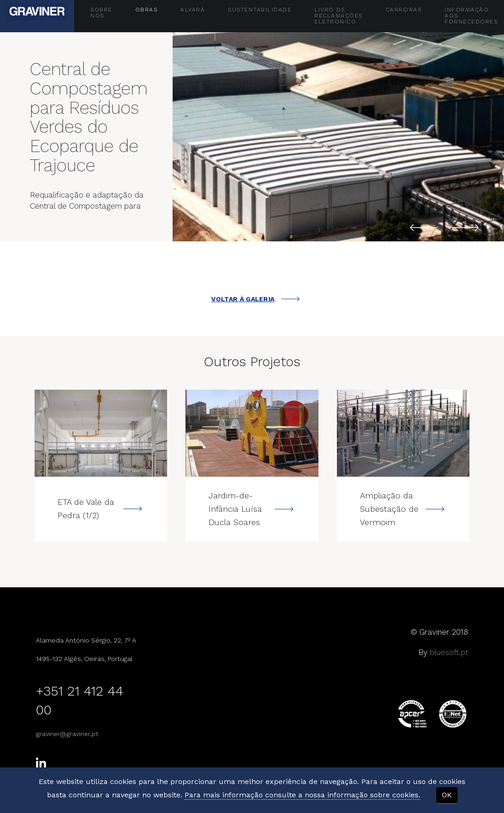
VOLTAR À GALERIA (256, 299)
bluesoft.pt (449, 652)
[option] (338, 132)
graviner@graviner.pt (67, 734)
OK (447, 795)
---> (101, 433)
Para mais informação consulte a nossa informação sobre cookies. (302, 795)
